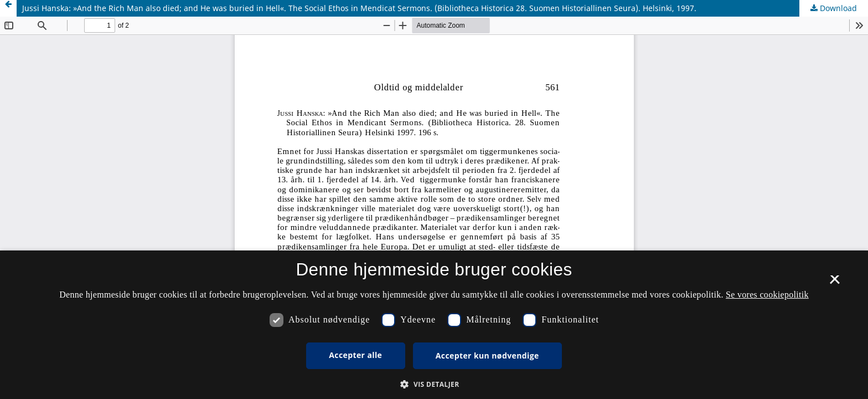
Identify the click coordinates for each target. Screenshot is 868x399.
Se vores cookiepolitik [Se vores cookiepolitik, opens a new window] (767, 295)
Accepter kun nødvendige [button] (487, 355)
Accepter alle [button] (355, 355)
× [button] (835, 283)
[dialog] (434, 325)
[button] (434, 384)
